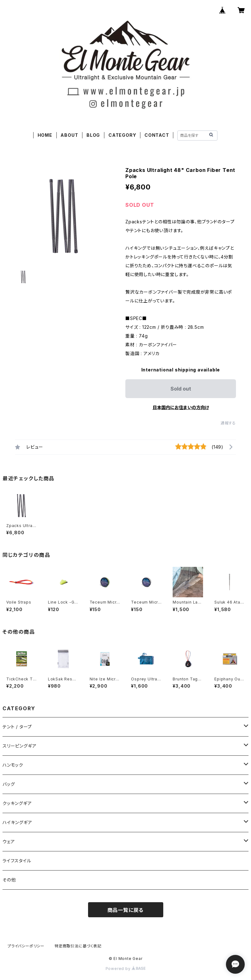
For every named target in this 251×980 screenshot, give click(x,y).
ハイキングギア (17, 822)
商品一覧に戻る (126, 910)
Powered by (126, 969)
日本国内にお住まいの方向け (181, 407)
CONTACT (157, 135)
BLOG (93, 135)
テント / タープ (17, 727)
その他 (9, 880)
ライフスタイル (17, 861)
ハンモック (13, 765)
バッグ (9, 784)
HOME (45, 135)
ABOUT (69, 135)
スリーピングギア (19, 746)
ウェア (9, 842)
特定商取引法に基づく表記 (78, 946)
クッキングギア (17, 803)
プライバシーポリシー (26, 946)
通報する (228, 423)
